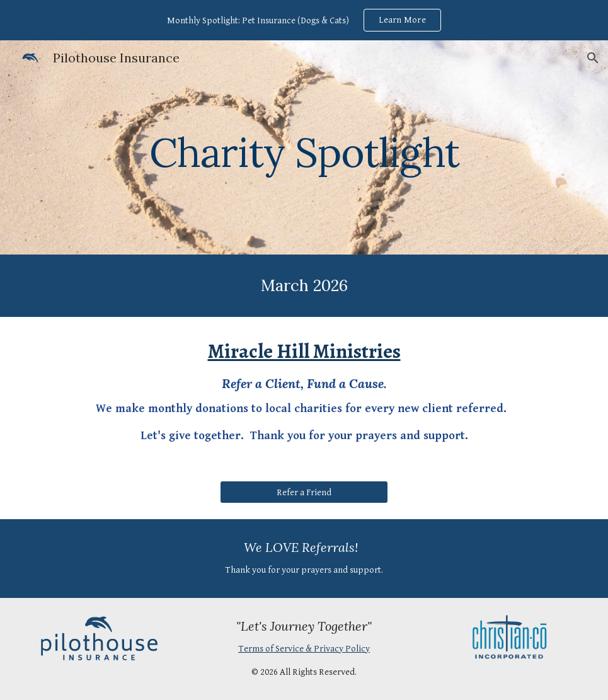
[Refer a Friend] (304, 492)
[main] (304, 147)
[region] (304, 20)
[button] (593, 58)
